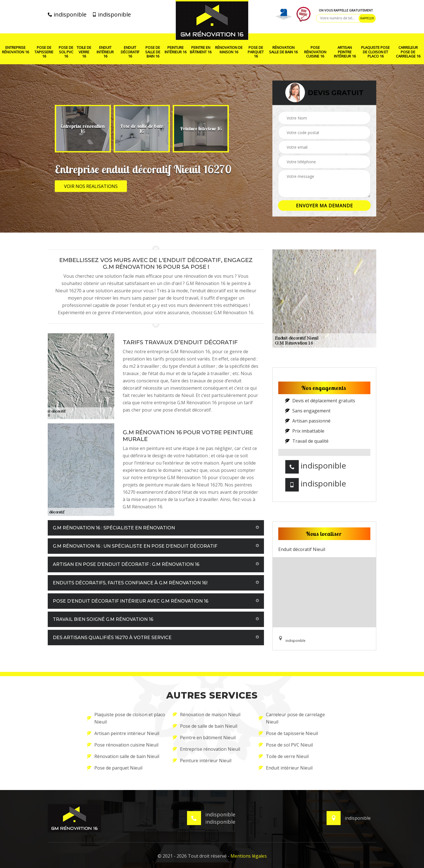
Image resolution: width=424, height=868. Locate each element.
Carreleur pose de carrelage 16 (408, 52)
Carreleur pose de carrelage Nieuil (292, 718)
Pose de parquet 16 (256, 52)
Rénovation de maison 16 (229, 50)
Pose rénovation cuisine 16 (315, 52)
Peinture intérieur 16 (175, 50)
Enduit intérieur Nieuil (286, 768)
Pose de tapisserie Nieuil (288, 733)
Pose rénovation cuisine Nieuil (123, 745)
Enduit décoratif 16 (130, 52)
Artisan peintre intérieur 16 (345, 52)
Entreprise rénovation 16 (15, 50)
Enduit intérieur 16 (105, 52)
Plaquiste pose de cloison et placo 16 (375, 52)
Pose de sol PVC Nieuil (286, 745)
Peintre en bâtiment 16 (201, 50)
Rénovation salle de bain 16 (283, 50)
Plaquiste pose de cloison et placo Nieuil (126, 718)
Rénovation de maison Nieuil (207, 715)
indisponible (67, 15)
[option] (83, 129)
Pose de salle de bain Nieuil (205, 726)
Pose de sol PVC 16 (66, 52)
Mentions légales (249, 856)
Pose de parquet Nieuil (115, 768)
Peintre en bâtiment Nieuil (204, 738)
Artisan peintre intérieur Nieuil (123, 733)
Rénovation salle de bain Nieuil (123, 756)
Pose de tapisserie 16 (44, 52)
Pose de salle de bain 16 (153, 52)
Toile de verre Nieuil (284, 756)
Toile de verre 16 (84, 52)
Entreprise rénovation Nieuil (206, 749)
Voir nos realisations (91, 186)
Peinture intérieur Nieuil (202, 761)
